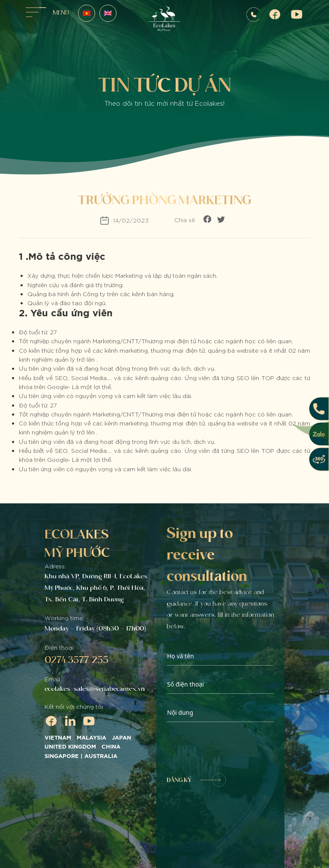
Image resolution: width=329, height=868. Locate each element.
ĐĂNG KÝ (196, 780)
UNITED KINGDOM (70, 747)
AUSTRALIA (102, 756)
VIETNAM (58, 738)
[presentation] (232, 748)
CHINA (111, 747)
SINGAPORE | (64, 756)
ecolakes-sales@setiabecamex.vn (95, 689)
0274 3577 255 (76, 660)
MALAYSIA (91, 738)
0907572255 (253, 15)
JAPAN (121, 738)
